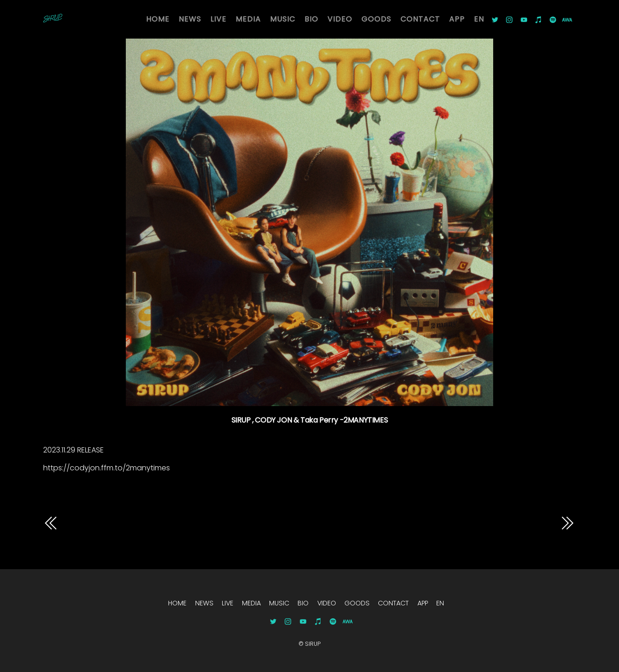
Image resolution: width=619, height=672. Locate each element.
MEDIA (248, 19)
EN (479, 19)
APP (457, 19)
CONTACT (420, 19)
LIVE (218, 19)
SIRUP (313, 644)
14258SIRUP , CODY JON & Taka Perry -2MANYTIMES (474, 530)
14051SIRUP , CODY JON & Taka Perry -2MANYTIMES (177, 523)
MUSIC (283, 19)
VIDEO (340, 19)
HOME (158, 19)
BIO (311, 19)
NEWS (190, 19)
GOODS (376, 19)
